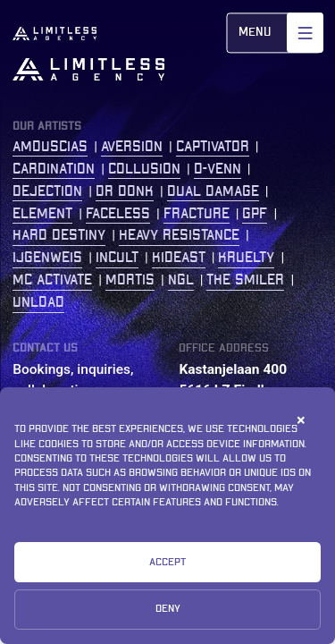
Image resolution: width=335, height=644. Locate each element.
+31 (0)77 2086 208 (240, 453)
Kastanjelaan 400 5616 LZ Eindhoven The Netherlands (238, 390)
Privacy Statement (75, 586)
